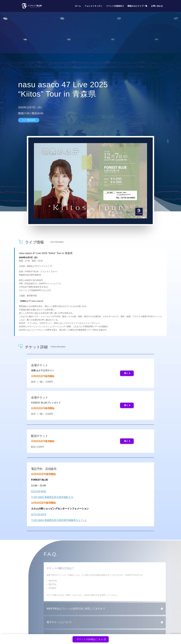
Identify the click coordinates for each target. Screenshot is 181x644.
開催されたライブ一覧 (137, 6)
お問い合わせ (157, 6)
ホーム (78, 6)
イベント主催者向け (115, 6)
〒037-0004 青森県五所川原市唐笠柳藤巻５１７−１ (59, 520)
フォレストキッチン (93, 6)
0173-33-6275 (39, 514)
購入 (126, 373)
